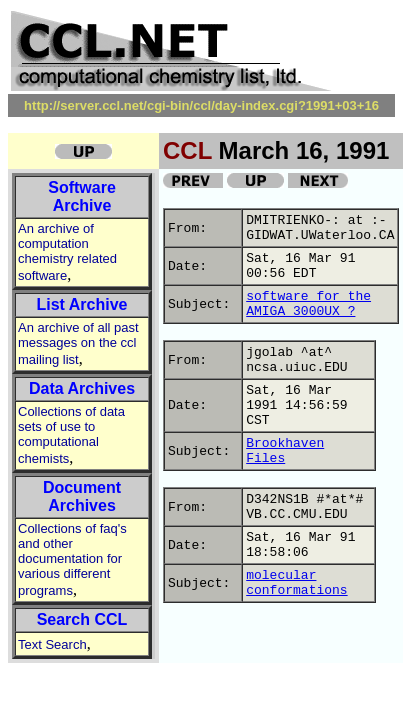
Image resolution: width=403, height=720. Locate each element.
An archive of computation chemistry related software (67, 252)
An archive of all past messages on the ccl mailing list (78, 343)
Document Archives (82, 496)
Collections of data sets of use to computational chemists (71, 435)
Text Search (52, 644)
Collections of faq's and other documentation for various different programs (72, 559)
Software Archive (82, 196)
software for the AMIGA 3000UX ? (308, 304)
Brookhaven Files (285, 451)
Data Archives (82, 388)
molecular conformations (296, 583)
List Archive (82, 304)
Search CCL (82, 619)
